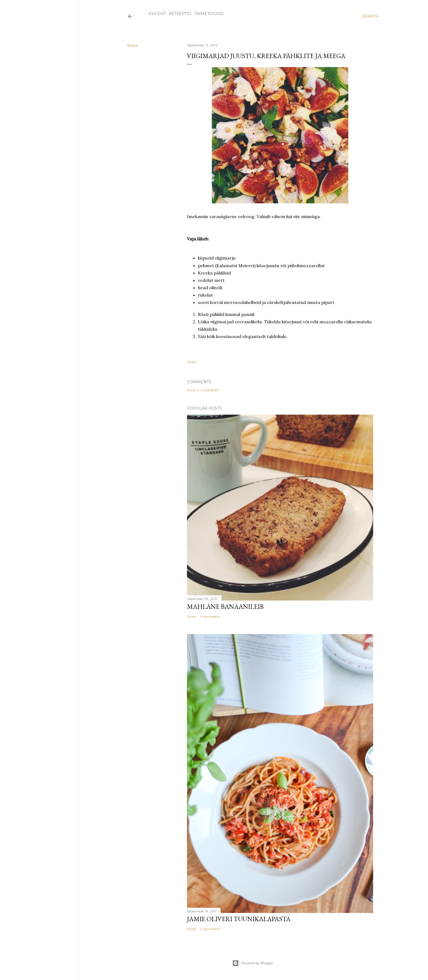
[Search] (370, 16)
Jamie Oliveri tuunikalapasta (239, 919)
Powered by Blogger (253, 963)
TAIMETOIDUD (207, 14)
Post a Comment (203, 390)
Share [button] (132, 46)
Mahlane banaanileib (225, 606)
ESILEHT (155, 14)
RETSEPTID (178, 14)
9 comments (210, 616)
